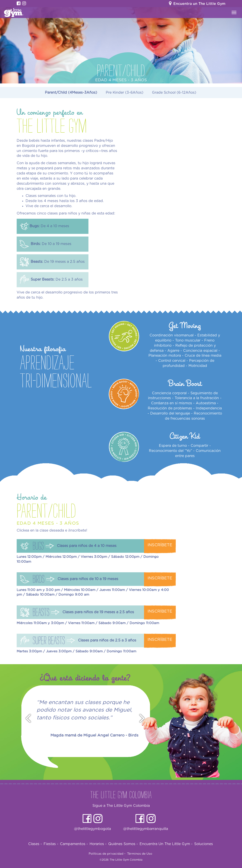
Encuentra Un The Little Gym (166, 844)
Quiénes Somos (123, 844)
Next (144, 719)
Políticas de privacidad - (107, 854)
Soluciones (204, 844)
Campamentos (74, 844)
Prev (26, 719)
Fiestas (51, 844)
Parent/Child (71, 93)
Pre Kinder (125, 93)
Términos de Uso (140, 854)
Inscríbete (160, 545)
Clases (35, 844)
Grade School (174, 93)
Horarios (98, 844)
